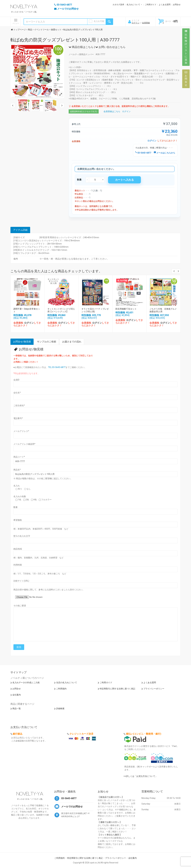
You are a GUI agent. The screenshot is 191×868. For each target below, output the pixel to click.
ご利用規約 (61, 689)
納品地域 (18, 549)
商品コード (19, 457)
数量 (16, 507)
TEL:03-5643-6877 (57, 367)
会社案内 (17, 695)
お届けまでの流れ (72, 342)
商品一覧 (17, 708)
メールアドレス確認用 (24, 444)
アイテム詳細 (20, 230)
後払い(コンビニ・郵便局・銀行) (144, 734)
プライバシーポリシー (154, 689)
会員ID (16, 380)
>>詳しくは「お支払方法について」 (140, 776)
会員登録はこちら (112, 111)
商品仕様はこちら (81, 47)
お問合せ (177, 5)
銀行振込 (18, 734)
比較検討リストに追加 (186, 47)
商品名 (17, 470)
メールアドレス (21, 431)
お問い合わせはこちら (110, 47)
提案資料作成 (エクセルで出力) (84, 111)
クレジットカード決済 (81, 734)
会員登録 (146, 23)
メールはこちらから (165, 153)
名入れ (17, 486)
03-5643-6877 (143, 153)
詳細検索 (60, 708)
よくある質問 (165, 5)
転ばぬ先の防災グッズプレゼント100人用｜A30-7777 (65, 40)
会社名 (17, 393)
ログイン (135, 23)
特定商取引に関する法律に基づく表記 (117, 689)
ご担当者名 (19, 405)
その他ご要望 (20, 606)
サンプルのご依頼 (47, 342)
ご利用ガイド (151, 5)
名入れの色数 (20, 496)
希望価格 (18, 520)
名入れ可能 (99, 21)
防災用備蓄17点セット (126, 309)
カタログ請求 (118, 5)
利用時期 (18, 565)
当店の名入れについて (67, 683)
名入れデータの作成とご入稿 (26, 683)
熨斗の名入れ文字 (22, 536)
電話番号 (18, 418)
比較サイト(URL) (21, 581)
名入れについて (133, 5)
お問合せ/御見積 (22, 342)
